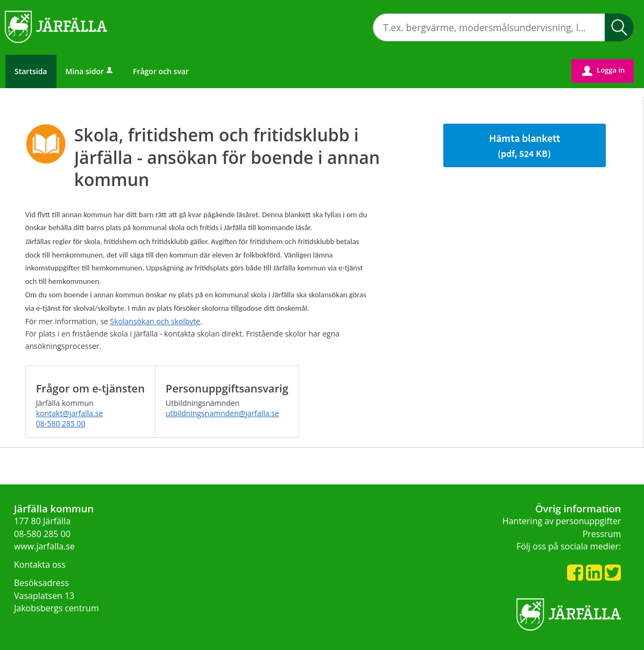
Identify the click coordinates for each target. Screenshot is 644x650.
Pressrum (602, 534)
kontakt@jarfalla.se (70, 413)
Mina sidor (90, 71)
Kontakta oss (40, 565)
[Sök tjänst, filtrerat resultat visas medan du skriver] (503, 27)
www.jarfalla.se (44, 546)
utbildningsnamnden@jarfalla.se (222, 413)
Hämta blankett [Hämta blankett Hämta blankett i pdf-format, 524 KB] (525, 145)
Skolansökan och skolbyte (155, 321)
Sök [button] (619, 27)
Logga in (603, 70)
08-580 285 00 (61, 423)
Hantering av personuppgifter (562, 521)
